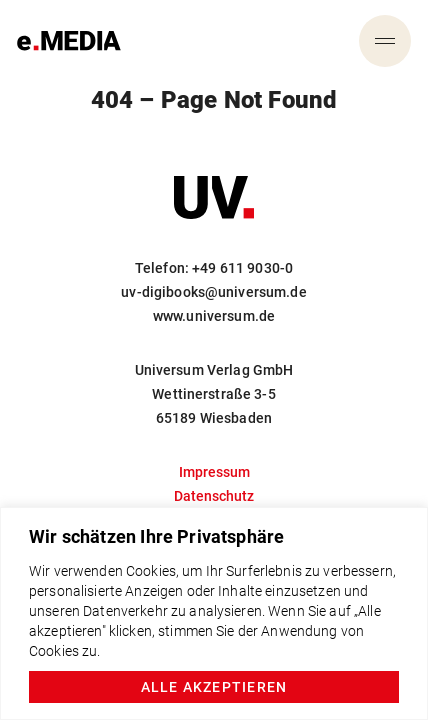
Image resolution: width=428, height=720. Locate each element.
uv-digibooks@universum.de (214, 292)
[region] (214, 613)
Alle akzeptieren (214, 687)
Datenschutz (214, 496)
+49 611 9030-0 (242, 268)
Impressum (214, 472)
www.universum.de (214, 316)
